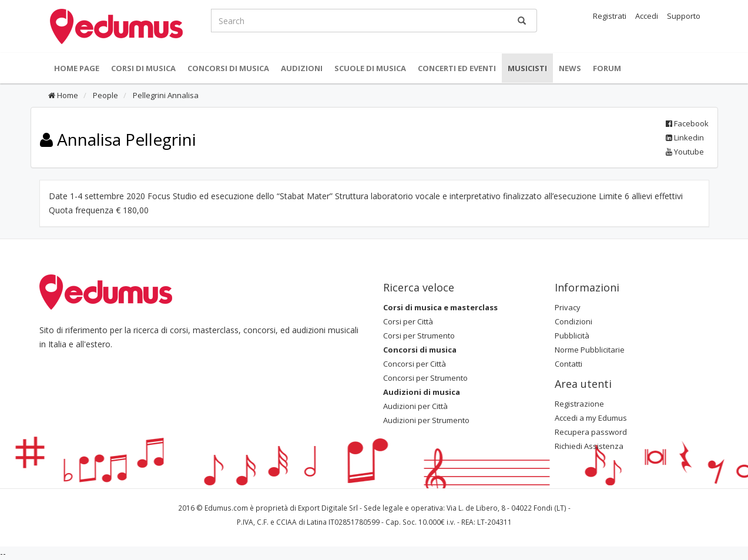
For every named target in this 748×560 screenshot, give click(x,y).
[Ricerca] (522, 21)
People (105, 95)
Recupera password (591, 432)
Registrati (610, 16)
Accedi (647, 16)
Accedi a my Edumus (591, 418)
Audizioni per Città (415, 406)
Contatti (568, 364)
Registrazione (579, 404)
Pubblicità (572, 336)
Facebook (687, 123)
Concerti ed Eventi (457, 68)
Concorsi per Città (415, 364)
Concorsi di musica (228, 68)
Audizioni (302, 68)
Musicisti (527, 68)
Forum (607, 68)
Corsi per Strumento (419, 336)
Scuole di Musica (370, 68)
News (570, 68)
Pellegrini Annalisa (165, 95)
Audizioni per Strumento (426, 420)
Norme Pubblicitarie (590, 350)
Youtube (685, 152)
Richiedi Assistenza (589, 446)
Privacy (568, 307)
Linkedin (685, 138)
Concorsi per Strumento (425, 378)
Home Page (77, 68)
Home (63, 95)
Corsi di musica (143, 68)
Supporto (684, 16)
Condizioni (573, 321)
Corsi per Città (408, 321)
